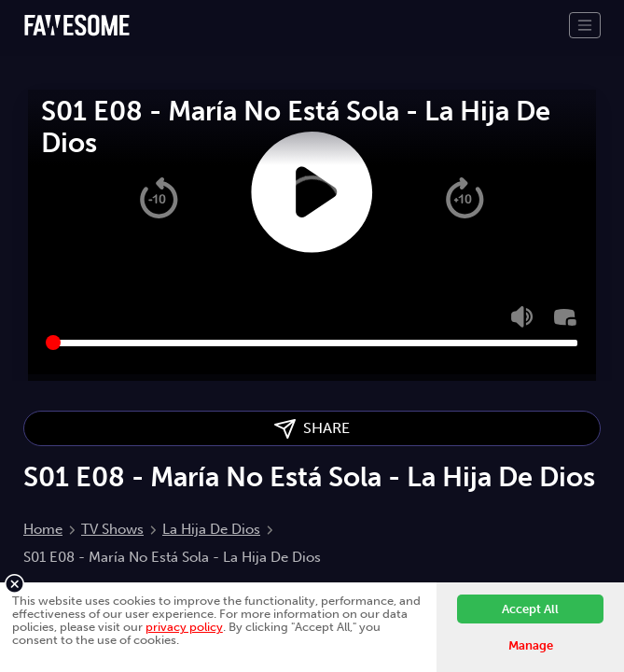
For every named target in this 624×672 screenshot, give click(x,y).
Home (43, 529)
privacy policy (184, 627)
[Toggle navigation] (585, 25)
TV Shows (112, 529)
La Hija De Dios (211, 529)
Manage (531, 645)
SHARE (312, 429)
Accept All (530, 609)
